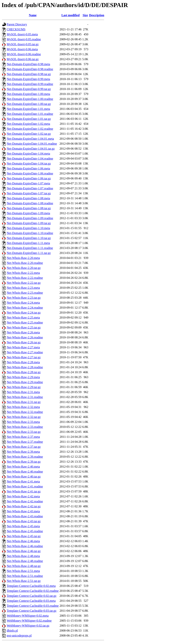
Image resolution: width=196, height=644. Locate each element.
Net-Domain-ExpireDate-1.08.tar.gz (29, 208)
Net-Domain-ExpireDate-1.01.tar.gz (29, 119)
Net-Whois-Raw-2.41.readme (25, 486)
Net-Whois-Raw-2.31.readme (25, 397)
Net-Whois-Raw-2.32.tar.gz (24, 417)
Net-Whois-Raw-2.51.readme (25, 576)
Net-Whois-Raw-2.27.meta (23, 347)
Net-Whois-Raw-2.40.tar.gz (24, 477)
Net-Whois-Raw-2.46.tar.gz (24, 551)
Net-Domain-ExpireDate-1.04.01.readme (32, 144)
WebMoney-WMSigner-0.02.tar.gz (28, 626)
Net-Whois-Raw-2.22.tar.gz (24, 283)
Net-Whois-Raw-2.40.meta (23, 467)
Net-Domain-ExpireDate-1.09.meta (28, 213)
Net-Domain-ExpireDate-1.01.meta (28, 109)
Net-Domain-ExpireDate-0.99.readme (30, 84)
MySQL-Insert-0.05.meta (22, 34)
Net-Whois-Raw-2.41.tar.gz (24, 491)
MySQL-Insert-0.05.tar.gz (23, 44)
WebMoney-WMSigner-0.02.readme (29, 621)
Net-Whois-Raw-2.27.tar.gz (24, 357)
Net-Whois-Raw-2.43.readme (25, 516)
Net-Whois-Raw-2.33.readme (25, 427)
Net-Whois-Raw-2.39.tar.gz (24, 462)
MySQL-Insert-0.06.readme (24, 54)
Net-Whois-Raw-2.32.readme (25, 412)
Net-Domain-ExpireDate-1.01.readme (30, 114)
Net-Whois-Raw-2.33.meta (23, 422)
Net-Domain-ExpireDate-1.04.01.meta (30, 139)
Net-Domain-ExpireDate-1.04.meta (28, 154)
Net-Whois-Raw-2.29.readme (25, 382)
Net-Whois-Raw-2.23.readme (25, 293)
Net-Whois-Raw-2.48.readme (25, 561)
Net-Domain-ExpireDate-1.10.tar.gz (29, 238)
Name (33, 15)
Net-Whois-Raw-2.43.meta (23, 511)
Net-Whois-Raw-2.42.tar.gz (24, 506)
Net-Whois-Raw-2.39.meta (23, 452)
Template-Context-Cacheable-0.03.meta (31, 601)
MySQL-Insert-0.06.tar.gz (23, 59)
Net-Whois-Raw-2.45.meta (23, 526)
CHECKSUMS (16, 29)
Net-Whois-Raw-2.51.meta (23, 571)
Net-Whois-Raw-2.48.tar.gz (24, 566)
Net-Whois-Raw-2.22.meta (23, 273)
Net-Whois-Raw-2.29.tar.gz (24, 387)
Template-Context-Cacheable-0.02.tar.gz (32, 596)
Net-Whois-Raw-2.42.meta (23, 496)
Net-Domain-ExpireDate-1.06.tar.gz (29, 178)
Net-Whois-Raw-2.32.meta (23, 407)
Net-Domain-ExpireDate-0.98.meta (28, 64)
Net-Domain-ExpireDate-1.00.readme (30, 99)
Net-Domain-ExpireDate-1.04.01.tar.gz (31, 149)
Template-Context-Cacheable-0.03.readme (33, 606)
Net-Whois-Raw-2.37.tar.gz (24, 447)
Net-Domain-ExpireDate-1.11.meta (28, 243)
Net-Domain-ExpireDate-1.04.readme (30, 159)
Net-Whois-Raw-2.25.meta (23, 318)
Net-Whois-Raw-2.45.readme (25, 531)
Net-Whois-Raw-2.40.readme (25, 472)
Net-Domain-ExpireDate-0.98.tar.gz (29, 74)
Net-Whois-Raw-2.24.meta (23, 303)
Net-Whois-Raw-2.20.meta (23, 258)
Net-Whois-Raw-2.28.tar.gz (24, 372)
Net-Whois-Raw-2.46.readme (25, 546)
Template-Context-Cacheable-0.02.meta (31, 586)
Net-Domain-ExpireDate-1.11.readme (30, 248)
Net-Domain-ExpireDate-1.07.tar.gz (29, 193)
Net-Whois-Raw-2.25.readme (25, 322)
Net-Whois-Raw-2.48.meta (23, 556)
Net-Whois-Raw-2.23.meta (23, 288)
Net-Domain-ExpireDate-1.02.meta (28, 124)
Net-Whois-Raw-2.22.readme (25, 278)
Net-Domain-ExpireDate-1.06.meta (28, 168)
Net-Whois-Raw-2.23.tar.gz (24, 298)
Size (85, 15)
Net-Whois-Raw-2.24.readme (25, 308)
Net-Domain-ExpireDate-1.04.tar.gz (29, 163)
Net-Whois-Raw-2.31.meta (23, 392)
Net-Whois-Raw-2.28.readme (25, 367)
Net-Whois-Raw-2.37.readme (25, 442)
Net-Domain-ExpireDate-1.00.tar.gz (29, 104)
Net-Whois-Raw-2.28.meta (23, 362)
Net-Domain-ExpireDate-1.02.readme (30, 129)
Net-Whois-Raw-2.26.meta (23, 332)
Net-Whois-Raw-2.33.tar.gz (24, 432)
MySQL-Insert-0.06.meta (22, 49)
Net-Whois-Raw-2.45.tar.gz (24, 536)
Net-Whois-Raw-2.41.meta (23, 481)
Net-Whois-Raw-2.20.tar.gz (24, 268)
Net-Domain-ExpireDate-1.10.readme (30, 233)
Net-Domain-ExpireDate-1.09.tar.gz (29, 223)
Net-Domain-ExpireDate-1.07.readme (30, 188)
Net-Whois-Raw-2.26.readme (25, 337)
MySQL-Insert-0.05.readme (24, 39)
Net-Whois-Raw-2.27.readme (25, 352)
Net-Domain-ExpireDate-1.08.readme (30, 203)
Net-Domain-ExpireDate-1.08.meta (28, 198)
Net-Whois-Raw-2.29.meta (23, 377)
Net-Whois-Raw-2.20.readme (25, 263)
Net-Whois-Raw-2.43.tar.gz (24, 521)
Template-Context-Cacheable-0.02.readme (33, 591)
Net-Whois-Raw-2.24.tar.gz (24, 313)
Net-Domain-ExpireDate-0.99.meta (28, 79)
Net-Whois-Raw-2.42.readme (25, 501)
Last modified (71, 15)
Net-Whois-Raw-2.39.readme (25, 457)
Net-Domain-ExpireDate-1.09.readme (30, 218)
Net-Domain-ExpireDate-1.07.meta (28, 183)
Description (97, 15)
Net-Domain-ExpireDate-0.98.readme (30, 69)
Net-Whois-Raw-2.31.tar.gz (24, 402)
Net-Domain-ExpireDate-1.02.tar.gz (29, 134)
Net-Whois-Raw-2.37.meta (23, 437)
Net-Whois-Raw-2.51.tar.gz (24, 581)
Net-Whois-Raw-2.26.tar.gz (24, 342)
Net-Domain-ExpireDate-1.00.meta (28, 94)
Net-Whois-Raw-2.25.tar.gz (24, 327)
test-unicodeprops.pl (19, 635)
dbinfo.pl (12, 631)
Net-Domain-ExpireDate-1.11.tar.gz (29, 253)
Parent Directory (17, 24)
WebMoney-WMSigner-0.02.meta (28, 616)
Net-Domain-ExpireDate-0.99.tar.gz (29, 89)
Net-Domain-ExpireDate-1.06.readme (30, 173)
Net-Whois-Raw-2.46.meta (23, 541)
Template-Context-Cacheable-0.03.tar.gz (32, 611)
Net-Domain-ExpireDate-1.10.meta (28, 228)
